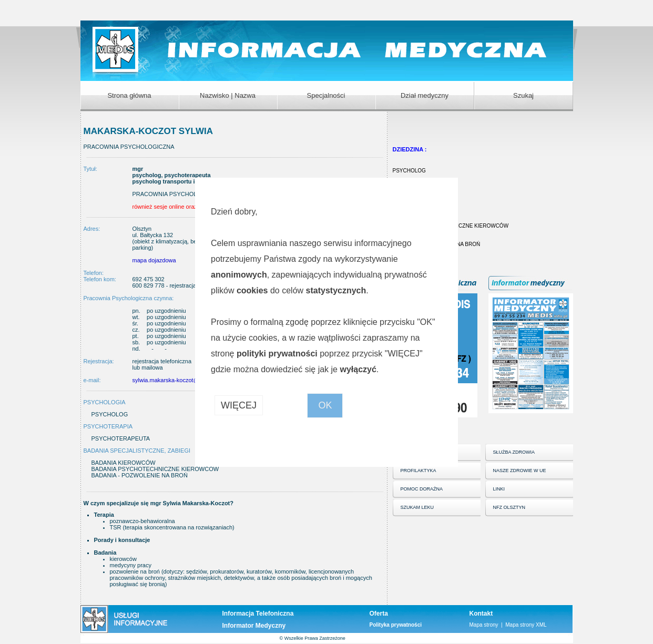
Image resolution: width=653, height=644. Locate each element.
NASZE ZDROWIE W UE (520, 471)
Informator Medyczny (254, 626)
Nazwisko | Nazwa (228, 95)
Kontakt (481, 614)
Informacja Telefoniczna (258, 614)
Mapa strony (484, 625)
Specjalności (326, 95)
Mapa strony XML (526, 625)
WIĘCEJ (239, 405)
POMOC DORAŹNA (422, 489)
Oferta (379, 614)
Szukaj (523, 95)
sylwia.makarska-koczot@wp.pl (173, 380)
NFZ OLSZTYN (509, 507)
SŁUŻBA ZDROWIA (514, 452)
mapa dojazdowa (154, 260)
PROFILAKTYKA (419, 471)
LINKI (499, 489)
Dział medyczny (425, 95)
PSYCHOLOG (409, 171)
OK (325, 405)
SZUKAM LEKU (417, 507)
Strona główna (129, 95)
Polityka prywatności (396, 625)
